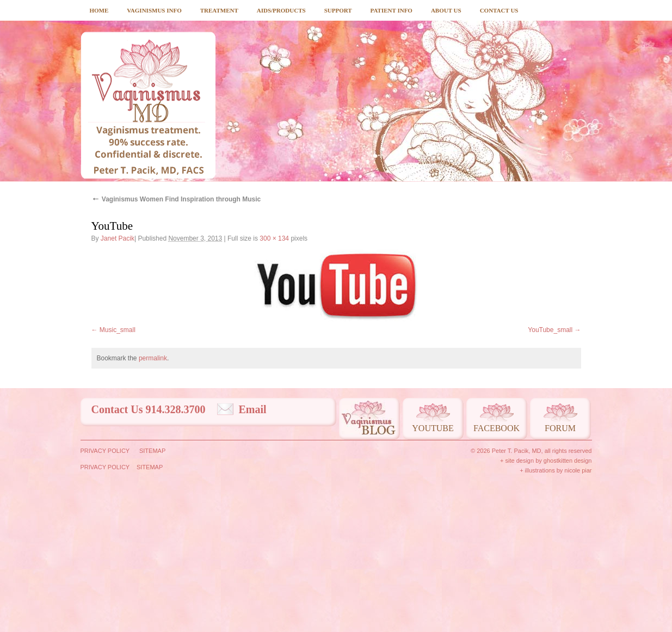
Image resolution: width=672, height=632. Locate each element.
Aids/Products (281, 10)
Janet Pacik (118, 238)
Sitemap (152, 597)
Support (338, 10)
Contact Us (499, 10)
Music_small (118, 476)
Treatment (219, 10)
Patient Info (392, 10)
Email (253, 555)
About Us (446, 10)
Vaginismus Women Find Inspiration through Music (176, 199)
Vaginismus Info (154, 10)
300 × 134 (274, 238)
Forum (560, 574)
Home (99, 10)
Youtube (433, 574)
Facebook (497, 574)
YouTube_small (550, 476)
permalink (153, 504)
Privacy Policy (105, 597)
